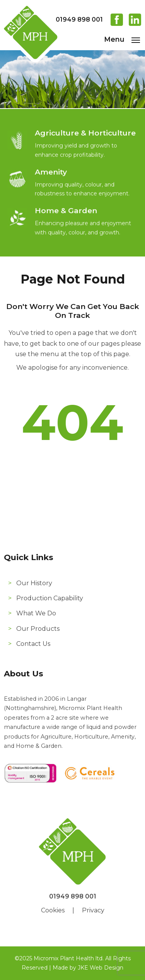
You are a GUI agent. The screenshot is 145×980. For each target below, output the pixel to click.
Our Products (38, 629)
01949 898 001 (79, 20)
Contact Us (33, 644)
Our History (34, 583)
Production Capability (50, 598)
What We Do (36, 613)
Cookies (53, 910)
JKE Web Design (101, 968)
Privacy (93, 910)
